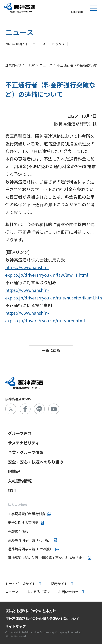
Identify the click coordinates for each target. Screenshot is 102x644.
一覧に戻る (51, 350)
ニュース (46, 65)
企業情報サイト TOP (20, 65)
